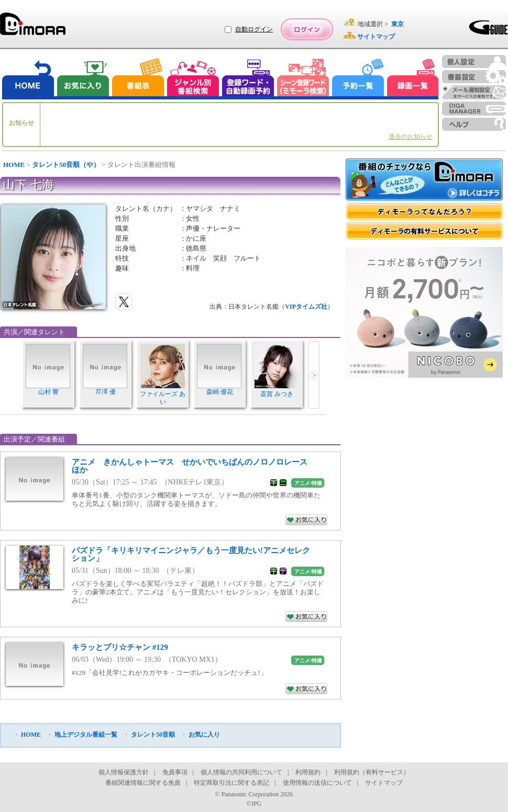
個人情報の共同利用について (241, 772)
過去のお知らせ (411, 137)
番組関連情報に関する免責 (143, 783)
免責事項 (175, 772)
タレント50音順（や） (66, 165)
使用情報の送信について (317, 783)
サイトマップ (384, 783)
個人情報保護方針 (124, 772)
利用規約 (308, 772)
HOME (14, 165)
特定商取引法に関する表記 (231, 783)
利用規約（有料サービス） (372, 772)
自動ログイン (254, 29)
